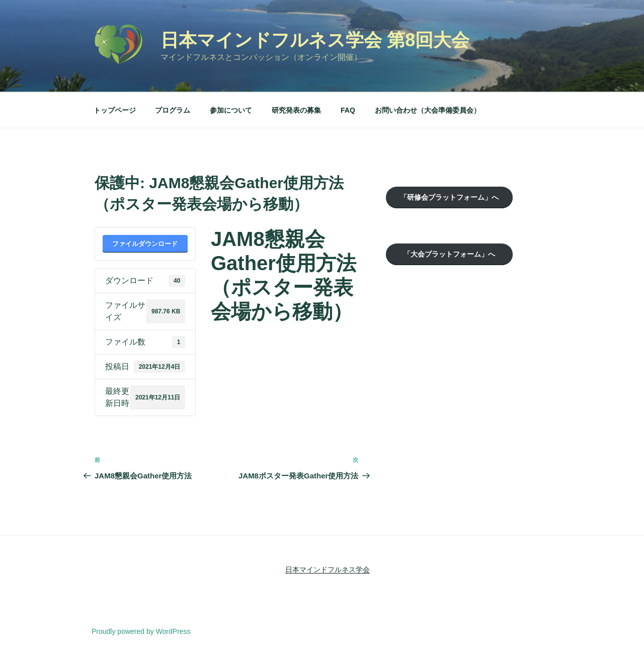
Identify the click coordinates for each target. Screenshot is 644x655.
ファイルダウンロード (145, 244)
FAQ (348, 110)
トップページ (115, 110)
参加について (231, 110)
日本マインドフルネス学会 (328, 569)
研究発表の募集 (296, 110)
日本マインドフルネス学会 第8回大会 (315, 40)
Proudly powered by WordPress (141, 631)
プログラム (173, 110)
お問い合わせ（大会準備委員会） (428, 110)
